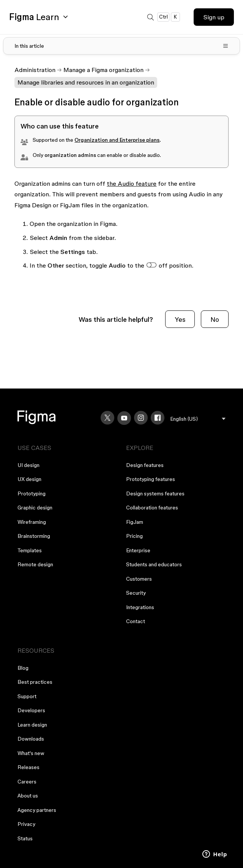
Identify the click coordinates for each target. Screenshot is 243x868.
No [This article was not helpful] (215, 319)
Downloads (31, 739)
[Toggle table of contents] (121, 46)
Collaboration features (152, 508)
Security (136, 593)
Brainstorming (34, 536)
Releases (28, 767)
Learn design (32, 725)
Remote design (35, 564)
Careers (27, 782)
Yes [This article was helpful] (180, 319)
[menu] (198, 419)
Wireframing (32, 522)
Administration (35, 70)
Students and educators (154, 564)
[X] (107, 418)
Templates (30, 550)
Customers (139, 579)
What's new (31, 753)
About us (28, 796)
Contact (136, 621)
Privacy (26, 824)
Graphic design (35, 508)
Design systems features (155, 494)
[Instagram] (141, 418)
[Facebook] (158, 418)
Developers (31, 710)
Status (25, 838)
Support (27, 696)
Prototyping (32, 494)
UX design (29, 479)
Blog (23, 668)
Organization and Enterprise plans (117, 140)
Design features (145, 465)
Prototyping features (151, 479)
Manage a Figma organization (103, 70)
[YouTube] (124, 418)
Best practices (35, 682)
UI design (28, 465)
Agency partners (37, 810)
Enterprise (138, 550)
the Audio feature (132, 183)
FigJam (135, 522)
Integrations (140, 607)
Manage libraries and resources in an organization (86, 82)
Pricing (134, 536)
